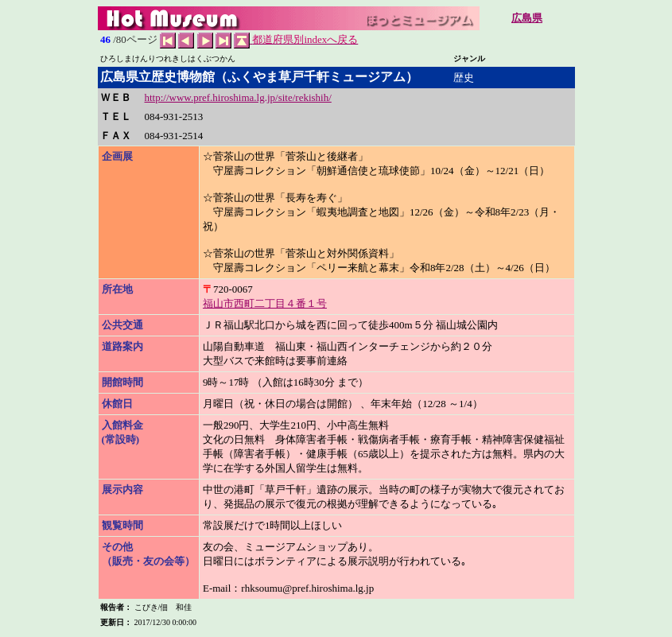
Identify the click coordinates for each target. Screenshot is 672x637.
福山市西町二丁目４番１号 (265, 303)
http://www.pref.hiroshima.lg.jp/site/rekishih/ (238, 97)
